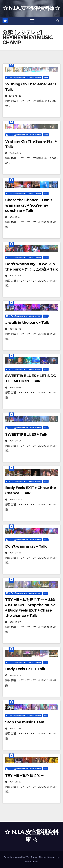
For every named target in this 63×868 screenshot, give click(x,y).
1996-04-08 (15, 500)
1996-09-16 (15, 388)
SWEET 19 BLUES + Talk (26, 434)
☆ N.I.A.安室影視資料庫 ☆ (31, 8)
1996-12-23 (15, 276)
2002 (46, 78)
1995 (46, 593)
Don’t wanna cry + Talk (26, 546)
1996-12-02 (15, 329)
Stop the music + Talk (25, 722)
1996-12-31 (15, 217)
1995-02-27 (15, 782)
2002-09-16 (15, 153)
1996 (46, 193)
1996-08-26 (15, 441)
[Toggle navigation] (32, 21)
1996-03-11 (15, 553)
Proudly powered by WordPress (21, 857)
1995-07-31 (15, 729)
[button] (58, 21)
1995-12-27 (15, 622)
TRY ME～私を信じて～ (25, 775)
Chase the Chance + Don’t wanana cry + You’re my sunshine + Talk (29, 205)
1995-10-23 (15, 675)
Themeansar (31, 862)
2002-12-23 (15, 96)
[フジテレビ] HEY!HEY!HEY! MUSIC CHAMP (24, 78)
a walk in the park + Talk (27, 323)
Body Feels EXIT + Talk (25, 669)
